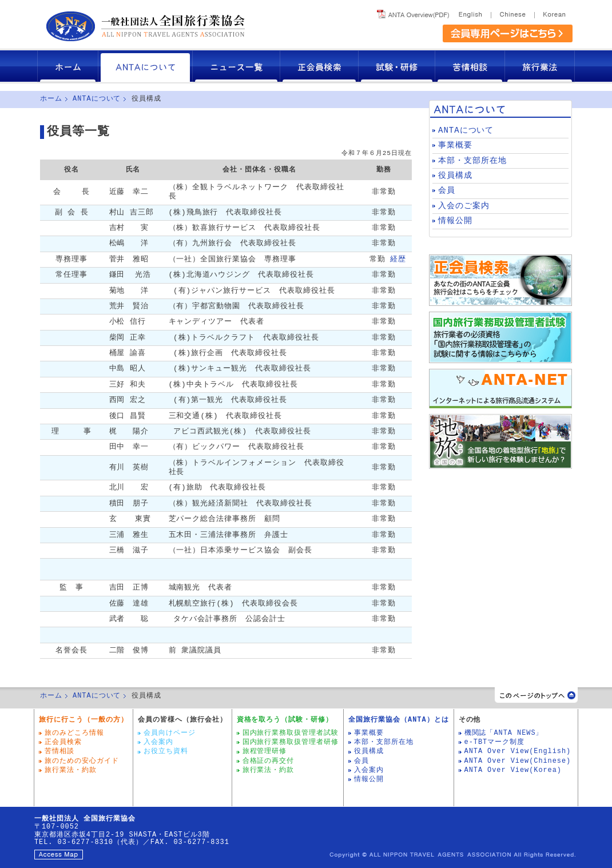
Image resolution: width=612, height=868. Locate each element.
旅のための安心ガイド (82, 761)
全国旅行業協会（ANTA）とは (398, 720)
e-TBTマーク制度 (494, 742)
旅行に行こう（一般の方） (84, 720)
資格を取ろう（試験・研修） (285, 720)
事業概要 (455, 146)
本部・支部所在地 (472, 161)
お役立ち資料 (166, 751)
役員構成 (455, 176)
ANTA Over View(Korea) (513, 770)
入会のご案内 (464, 206)
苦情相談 (470, 66)
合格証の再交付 (269, 761)
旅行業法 (540, 66)
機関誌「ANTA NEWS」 (504, 733)
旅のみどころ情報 (74, 733)
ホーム (68, 66)
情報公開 (455, 221)
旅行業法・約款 (71, 770)
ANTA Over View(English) (518, 751)
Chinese (512, 12)
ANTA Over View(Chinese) (518, 761)
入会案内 (158, 742)
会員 (447, 191)
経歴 (398, 259)
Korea (553, 12)
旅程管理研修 (265, 751)
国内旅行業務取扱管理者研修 (291, 742)
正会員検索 (319, 66)
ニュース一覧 (237, 66)
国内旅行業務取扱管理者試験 (291, 733)
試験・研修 (397, 66)
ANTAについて (146, 66)
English (472, 12)
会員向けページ (170, 733)
